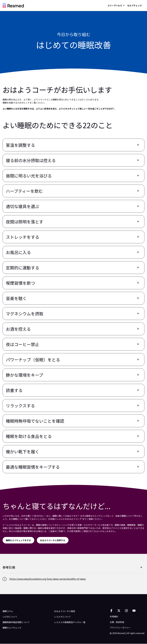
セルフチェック (135, 5)
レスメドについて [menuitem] (62, 617)
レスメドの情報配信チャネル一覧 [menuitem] (70, 622)
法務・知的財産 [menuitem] (117, 622)
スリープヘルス (115, 5)
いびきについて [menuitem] (10, 617)
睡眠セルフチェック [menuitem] (12, 628)
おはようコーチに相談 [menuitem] (65, 611)
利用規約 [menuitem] (114, 617)
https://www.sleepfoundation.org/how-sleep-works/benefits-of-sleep (48, 579)
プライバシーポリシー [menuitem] (120, 628)
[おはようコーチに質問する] (53, 540)
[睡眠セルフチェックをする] (19, 540)
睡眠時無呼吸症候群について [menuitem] (16, 622)
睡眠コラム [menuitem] (8, 611)
